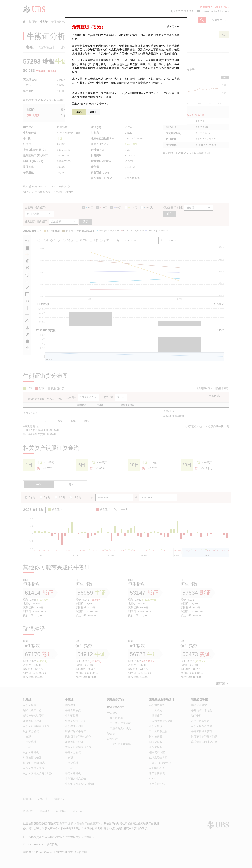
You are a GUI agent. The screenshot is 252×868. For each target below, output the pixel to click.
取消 (93, 112)
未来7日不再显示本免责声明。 (91, 104)
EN (178, 26)
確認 (79, 112)
